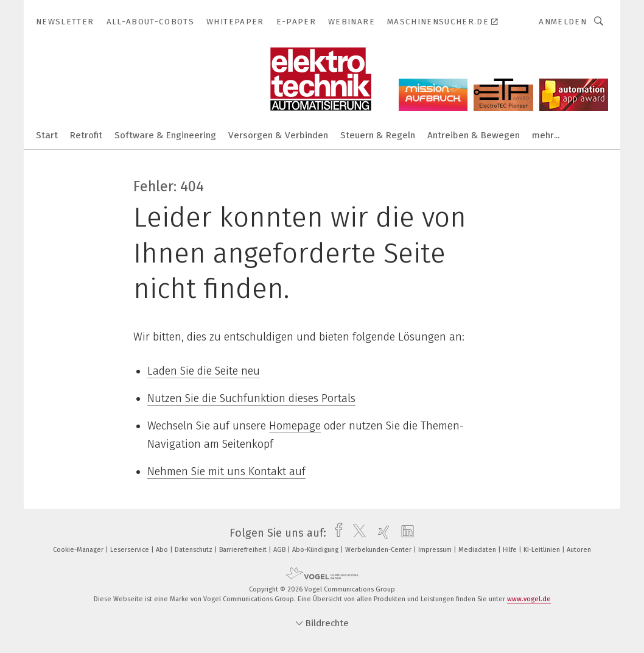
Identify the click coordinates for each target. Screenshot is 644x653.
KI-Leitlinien (543, 550)
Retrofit (86, 135)
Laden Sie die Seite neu (204, 371)
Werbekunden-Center (379, 550)
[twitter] (356, 533)
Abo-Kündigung (316, 550)
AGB (280, 550)
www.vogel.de (529, 599)
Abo (163, 550)
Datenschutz (194, 550)
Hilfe (511, 550)
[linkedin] (404, 533)
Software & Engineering (165, 135)
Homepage (295, 426)
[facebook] (336, 533)
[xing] (381, 533)
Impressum (436, 550)
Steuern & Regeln (378, 135)
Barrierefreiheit (244, 550)
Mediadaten (478, 550)
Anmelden (563, 22)
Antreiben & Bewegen (474, 135)
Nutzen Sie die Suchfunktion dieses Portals (251, 398)
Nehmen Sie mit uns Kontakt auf (226, 471)
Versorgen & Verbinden (278, 135)
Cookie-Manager (79, 550)
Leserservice (131, 550)
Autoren (579, 550)
